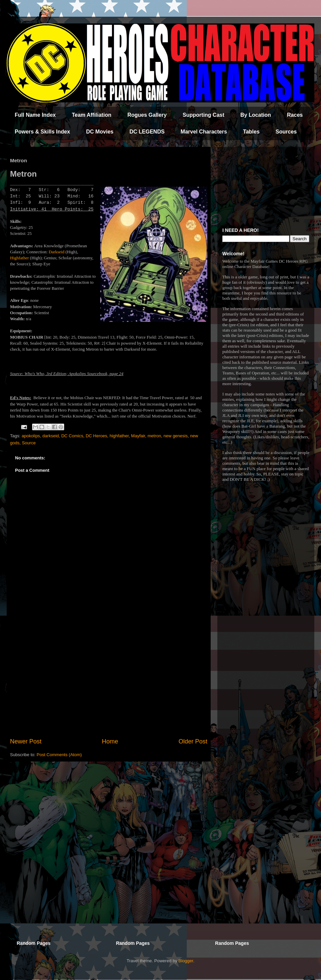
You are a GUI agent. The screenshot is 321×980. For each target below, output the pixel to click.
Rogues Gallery (147, 115)
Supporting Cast (203, 115)
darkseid (51, 436)
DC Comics (72, 436)
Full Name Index (35, 115)
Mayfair (138, 436)
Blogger (186, 961)
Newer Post (26, 741)
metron (154, 436)
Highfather (19, 258)
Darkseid (57, 252)
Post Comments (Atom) (59, 755)
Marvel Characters (204, 132)
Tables (251, 132)
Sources (286, 132)
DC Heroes (96, 436)
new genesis (176, 436)
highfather (119, 436)
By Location (256, 115)
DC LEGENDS (147, 132)
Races (295, 115)
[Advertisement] (109, 682)
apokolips (31, 436)
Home (110, 741)
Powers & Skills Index (42, 132)
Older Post (193, 741)
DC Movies (100, 132)
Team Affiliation (92, 115)
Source (29, 443)
